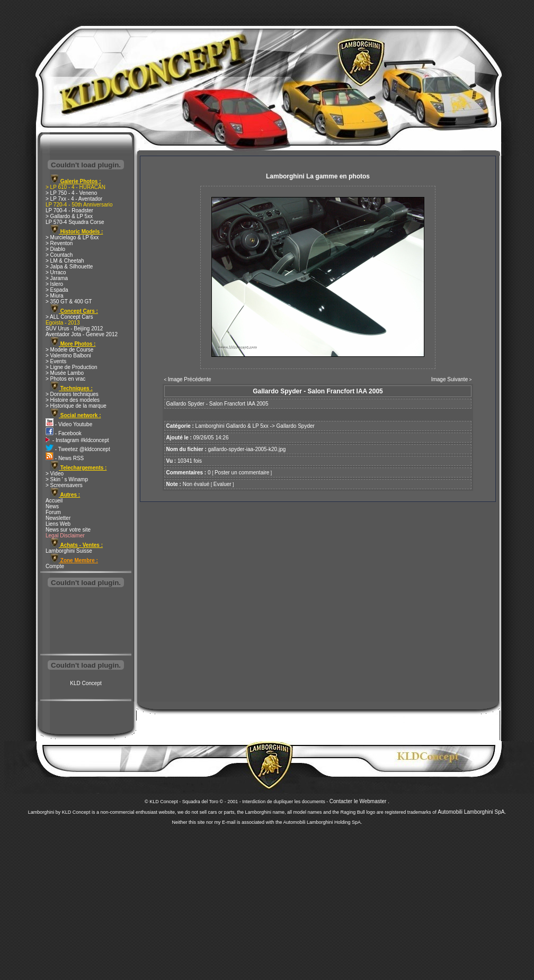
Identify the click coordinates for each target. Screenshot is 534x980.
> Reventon (59, 243)
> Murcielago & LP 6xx (72, 237)
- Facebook (64, 433)
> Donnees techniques (72, 394)
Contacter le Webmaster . (359, 801)
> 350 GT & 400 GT (69, 302)
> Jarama (57, 278)
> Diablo (55, 249)
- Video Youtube (69, 424)
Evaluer (222, 484)
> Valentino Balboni (68, 356)
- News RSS (65, 458)
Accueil (54, 501)
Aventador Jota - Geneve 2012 (82, 334)
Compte (55, 566)
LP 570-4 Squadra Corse (75, 222)
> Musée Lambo (65, 373)
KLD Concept (86, 683)
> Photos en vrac (65, 379)
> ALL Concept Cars (69, 317)
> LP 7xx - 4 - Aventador (74, 199)
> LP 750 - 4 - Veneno (71, 193)
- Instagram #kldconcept (77, 440)
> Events (56, 361)
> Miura (55, 296)
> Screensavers (64, 485)
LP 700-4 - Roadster (69, 210)
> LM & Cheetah (65, 261)
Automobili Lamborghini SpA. (472, 812)
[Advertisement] (86, 622)
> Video (55, 474)
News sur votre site (68, 530)
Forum (53, 512)
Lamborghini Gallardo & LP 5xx (232, 426)
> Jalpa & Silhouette (69, 267)
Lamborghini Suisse (69, 551)
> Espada (57, 290)
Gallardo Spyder (296, 426)
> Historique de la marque (76, 406)
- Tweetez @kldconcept (78, 449)
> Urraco (56, 272)
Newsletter (58, 518)
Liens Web (58, 524)
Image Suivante (450, 379)
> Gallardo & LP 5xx (69, 216)
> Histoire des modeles (73, 400)
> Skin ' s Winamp (67, 479)
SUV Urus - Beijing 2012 (74, 329)
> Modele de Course (69, 350)
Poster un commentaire (242, 473)
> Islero (54, 284)
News (52, 506)
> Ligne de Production (72, 367)
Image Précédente (190, 379)
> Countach (59, 255)
